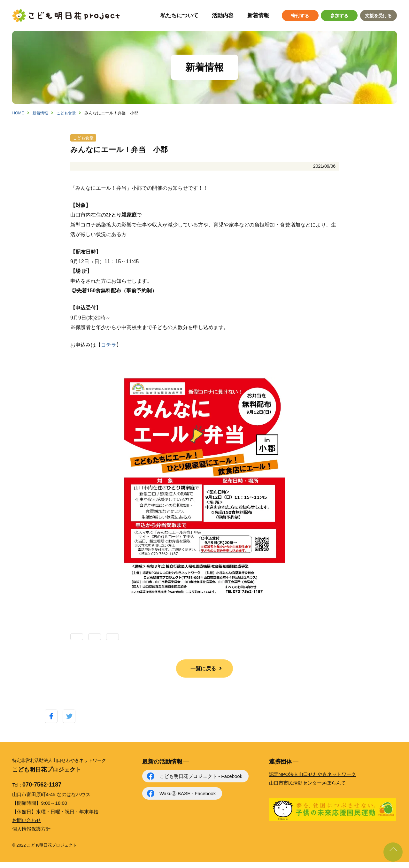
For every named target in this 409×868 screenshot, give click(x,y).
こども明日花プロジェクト (66, 16)
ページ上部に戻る (393, 852)
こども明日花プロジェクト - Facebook (201, 782)
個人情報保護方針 (31, 835)
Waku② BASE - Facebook (188, 799)
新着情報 (258, 15)
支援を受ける (378, 16)
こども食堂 (69, 113)
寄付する (300, 16)
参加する (339, 16)
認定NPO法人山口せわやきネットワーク (313, 780)
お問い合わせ (27, 826)
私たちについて (179, 15)
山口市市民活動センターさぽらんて (307, 789)
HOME (18, 113)
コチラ (109, 351)
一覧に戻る (203, 675)
